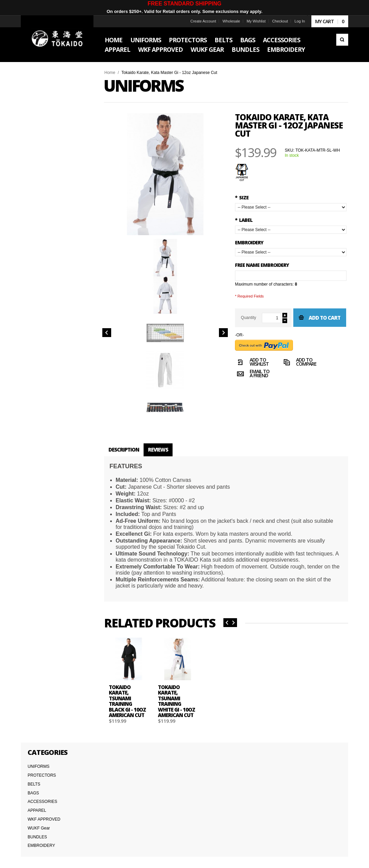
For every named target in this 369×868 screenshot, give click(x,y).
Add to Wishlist (252, 381)
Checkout (276, 21)
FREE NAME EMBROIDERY (262, 265)
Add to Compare (299, 381)
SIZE (242, 197)
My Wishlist (252, 21)
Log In (296, 21)
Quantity (248, 318)
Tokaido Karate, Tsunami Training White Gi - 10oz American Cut (179, 702)
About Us (35, 797)
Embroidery (249, 242)
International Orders (44, 827)
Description (128, 445)
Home (114, 73)
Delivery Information (45, 820)
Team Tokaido (39, 805)
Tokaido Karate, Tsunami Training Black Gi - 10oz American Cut (131, 702)
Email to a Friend (252, 393)
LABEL (244, 220)
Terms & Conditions (44, 812)
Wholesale (227, 21)
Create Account (199, 21)
